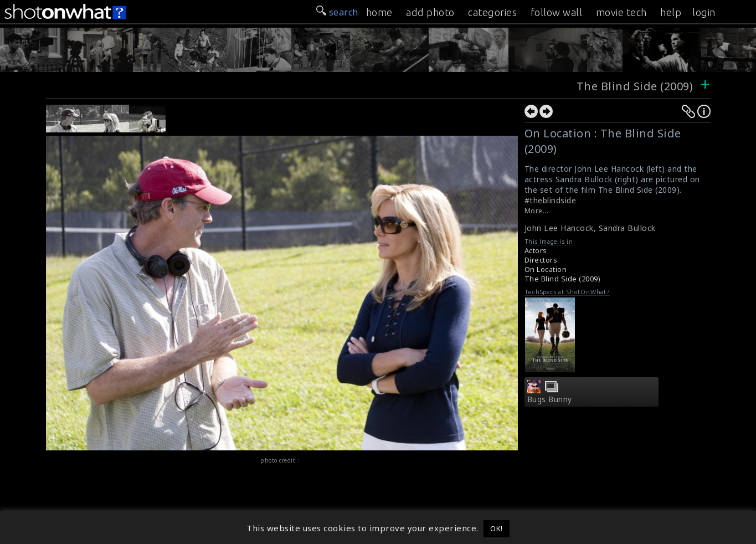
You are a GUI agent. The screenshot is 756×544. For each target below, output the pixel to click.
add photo (430, 12)
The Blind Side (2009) (635, 86)
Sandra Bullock (627, 228)
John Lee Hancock (559, 228)
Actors (536, 251)
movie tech (621, 12)
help (671, 12)
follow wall (557, 12)
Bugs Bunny (550, 399)
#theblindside (551, 200)
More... (537, 211)
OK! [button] (497, 528)
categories (492, 12)
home (379, 12)
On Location (546, 270)
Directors (541, 260)
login (704, 12)
